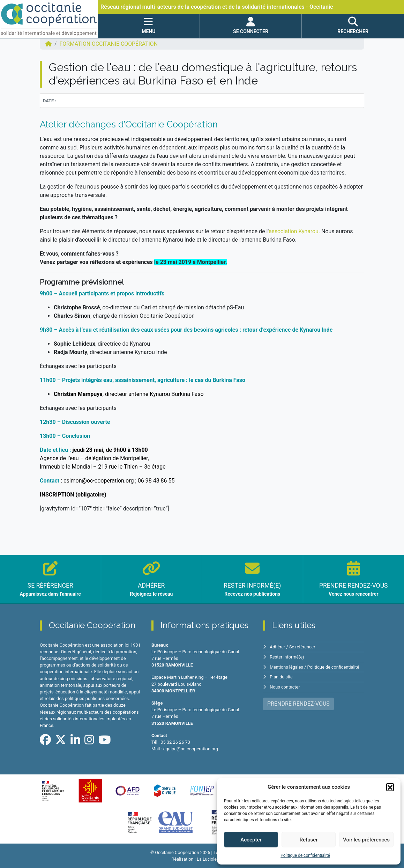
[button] (390, 787)
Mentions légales (287, 666)
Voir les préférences (366, 840)
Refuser (308, 840)
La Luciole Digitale (215, 859)
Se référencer (303, 647)
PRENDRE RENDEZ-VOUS (298, 703)
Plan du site (281, 676)
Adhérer (278, 647)
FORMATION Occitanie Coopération (109, 44)
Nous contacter (285, 686)
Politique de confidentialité (305, 855)
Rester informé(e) (287, 657)
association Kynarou (294, 231)
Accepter (251, 840)
